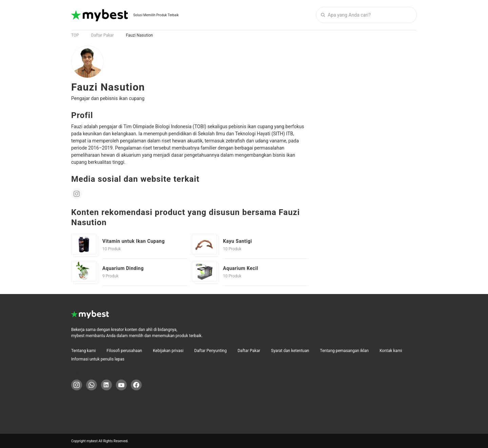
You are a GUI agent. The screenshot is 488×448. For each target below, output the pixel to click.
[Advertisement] (366, 147)
